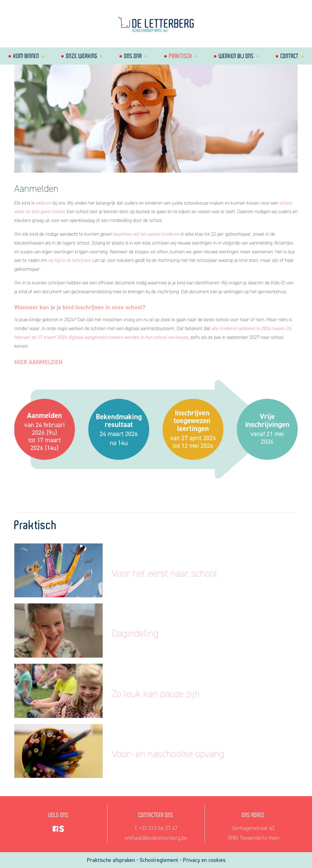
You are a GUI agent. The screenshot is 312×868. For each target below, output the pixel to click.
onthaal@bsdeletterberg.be (156, 838)
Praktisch (181, 56)
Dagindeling (135, 633)
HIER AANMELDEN (38, 362)
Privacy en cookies (204, 860)
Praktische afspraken (112, 860)
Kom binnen (26, 56)
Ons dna (133, 56)
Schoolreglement (159, 860)
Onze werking (82, 56)
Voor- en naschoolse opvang (168, 754)
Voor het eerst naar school (165, 573)
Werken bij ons (236, 56)
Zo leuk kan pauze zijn (156, 694)
